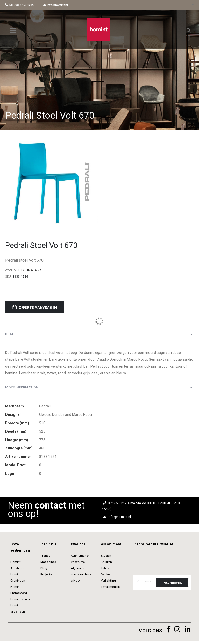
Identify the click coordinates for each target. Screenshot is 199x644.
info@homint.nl (56, 5)
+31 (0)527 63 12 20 (20, 5)
